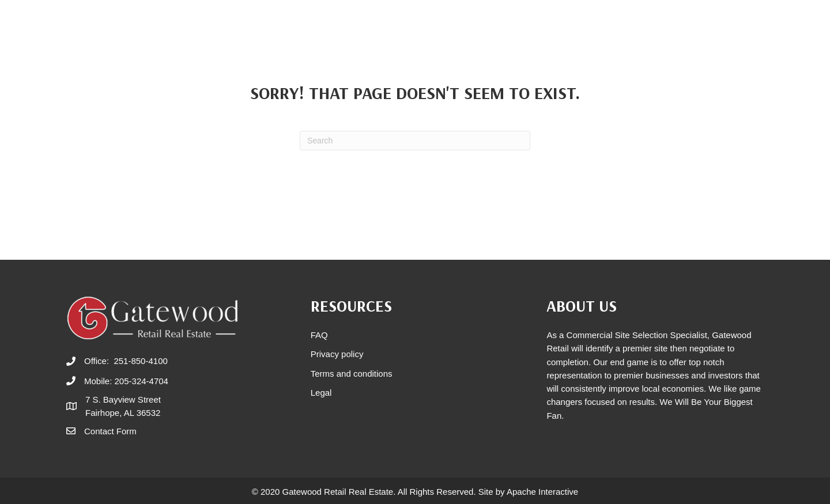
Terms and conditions (352, 374)
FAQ (319, 335)
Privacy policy (337, 354)
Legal (321, 393)
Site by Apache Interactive (528, 492)
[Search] (415, 141)
